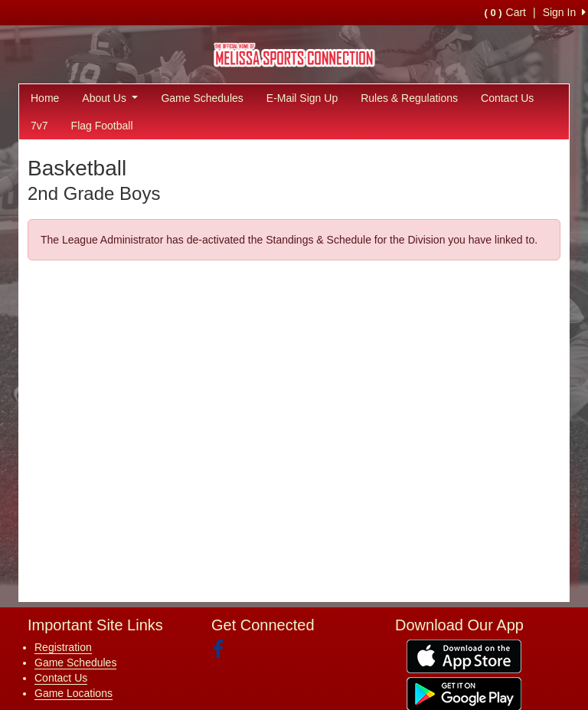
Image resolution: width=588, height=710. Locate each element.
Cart (505, 12)
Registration (63, 647)
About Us (110, 98)
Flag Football (102, 126)
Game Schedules (202, 98)
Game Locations (73, 693)
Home (45, 98)
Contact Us (507, 98)
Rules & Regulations (409, 98)
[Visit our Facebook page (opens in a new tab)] (224, 649)
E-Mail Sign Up (302, 98)
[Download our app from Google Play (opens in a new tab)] (464, 692)
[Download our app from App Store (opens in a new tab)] (464, 655)
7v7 (39, 126)
